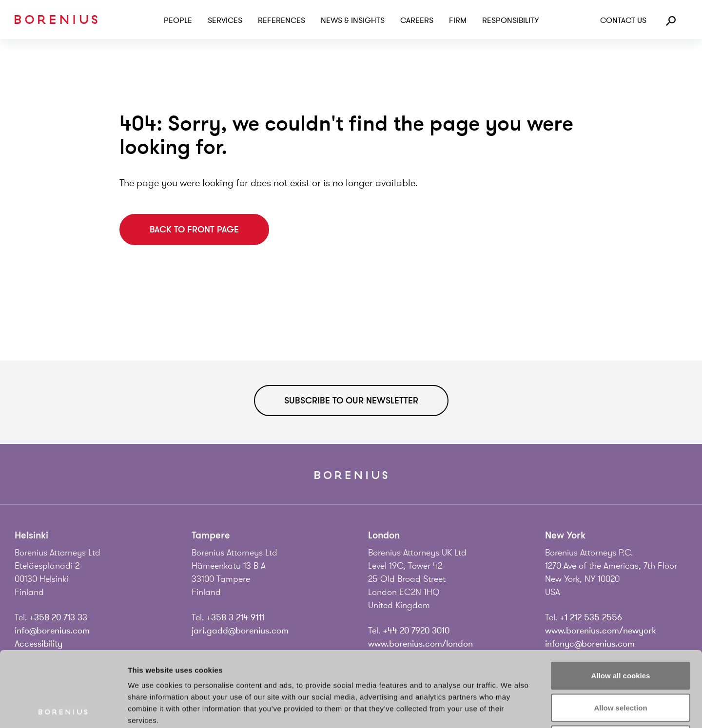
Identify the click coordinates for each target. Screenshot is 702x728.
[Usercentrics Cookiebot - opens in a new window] (63, 709)
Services (225, 20)
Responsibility (510, 20)
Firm (458, 20)
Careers (417, 20)
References (282, 20)
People (178, 20)
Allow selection (620, 632)
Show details (512, 709)
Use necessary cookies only (621, 664)
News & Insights (353, 20)
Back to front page (194, 230)
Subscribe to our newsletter (351, 401)
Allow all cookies (621, 600)
